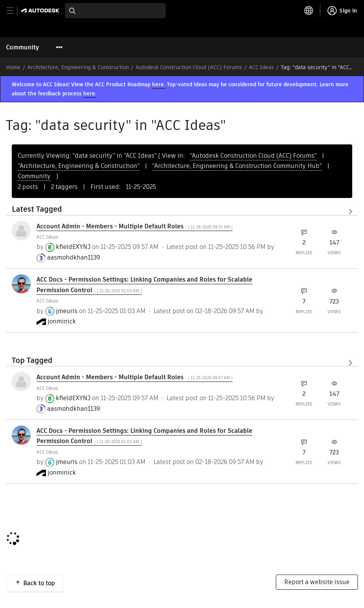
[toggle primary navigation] (14, 11)
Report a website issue (317, 582)
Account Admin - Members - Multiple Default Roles (135, 226)
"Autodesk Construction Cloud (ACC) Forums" (253, 156)
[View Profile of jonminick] (62, 321)
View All (182, 212)
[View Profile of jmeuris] (67, 311)
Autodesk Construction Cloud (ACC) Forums (189, 67)
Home (13, 67)
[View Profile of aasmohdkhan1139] (74, 258)
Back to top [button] (39, 583)
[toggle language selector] (309, 11)
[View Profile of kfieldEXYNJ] (73, 247)
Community (23, 47)
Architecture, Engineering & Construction (78, 67)
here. (159, 84)
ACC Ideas (261, 67)
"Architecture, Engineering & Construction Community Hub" (237, 166)
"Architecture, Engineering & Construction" (79, 166)
